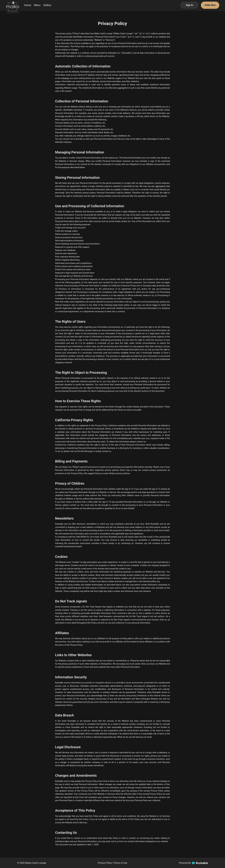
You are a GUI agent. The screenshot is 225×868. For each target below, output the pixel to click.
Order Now (210, 5)
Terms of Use (120, 863)
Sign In (189, 5)
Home (28, 5)
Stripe (75, 467)
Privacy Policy (105, 863)
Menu (37, 5)
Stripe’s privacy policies (119, 473)
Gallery (47, 5)
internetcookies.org (151, 581)
